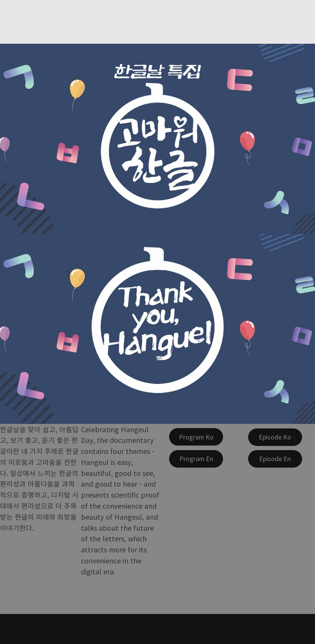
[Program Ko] (196, 437)
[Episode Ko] (275, 437)
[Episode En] (275, 459)
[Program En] (196, 459)
